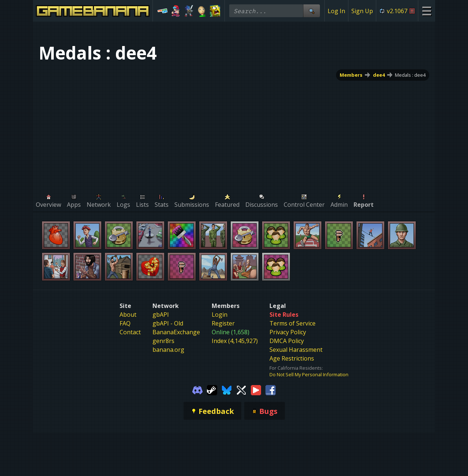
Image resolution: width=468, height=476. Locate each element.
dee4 (379, 75)
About (128, 315)
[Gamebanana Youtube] (256, 389)
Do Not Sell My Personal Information (309, 374)
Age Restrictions (292, 358)
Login (220, 315)
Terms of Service (292, 323)
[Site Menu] (427, 11)
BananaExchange (176, 332)
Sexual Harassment (296, 350)
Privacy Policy (288, 332)
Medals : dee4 (410, 75)
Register (223, 323)
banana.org (168, 350)
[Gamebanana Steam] (212, 389)
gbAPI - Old (168, 323)
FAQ (125, 323)
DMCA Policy (287, 341)
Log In (336, 11)
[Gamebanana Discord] (197, 389)
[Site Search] (312, 11)
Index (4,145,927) (235, 341)
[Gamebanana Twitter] (241, 389)
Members (351, 75)
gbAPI (161, 315)
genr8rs (163, 341)
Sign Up (362, 11)
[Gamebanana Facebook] (271, 389)
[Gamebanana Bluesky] (227, 389)
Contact (130, 332)
